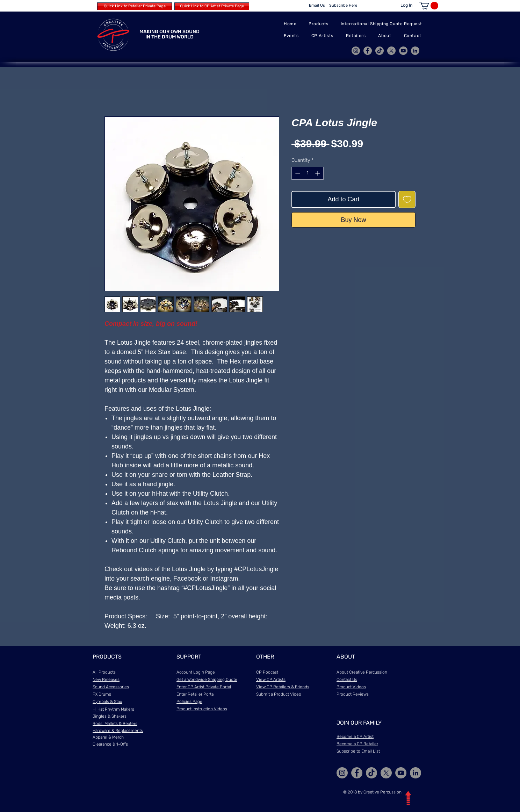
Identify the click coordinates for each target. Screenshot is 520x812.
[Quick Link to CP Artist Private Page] (212, 6)
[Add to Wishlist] (407, 199)
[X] (391, 51)
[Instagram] (356, 51)
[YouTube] (403, 51)
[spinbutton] (308, 173)
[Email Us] (317, 6)
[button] (429, 6)
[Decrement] (297, 173)
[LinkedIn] (415, 51)
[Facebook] (368, 51)
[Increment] (318, 173)
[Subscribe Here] (343, 6)
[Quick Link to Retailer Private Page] (135, 6)
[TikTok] (380, 51)
